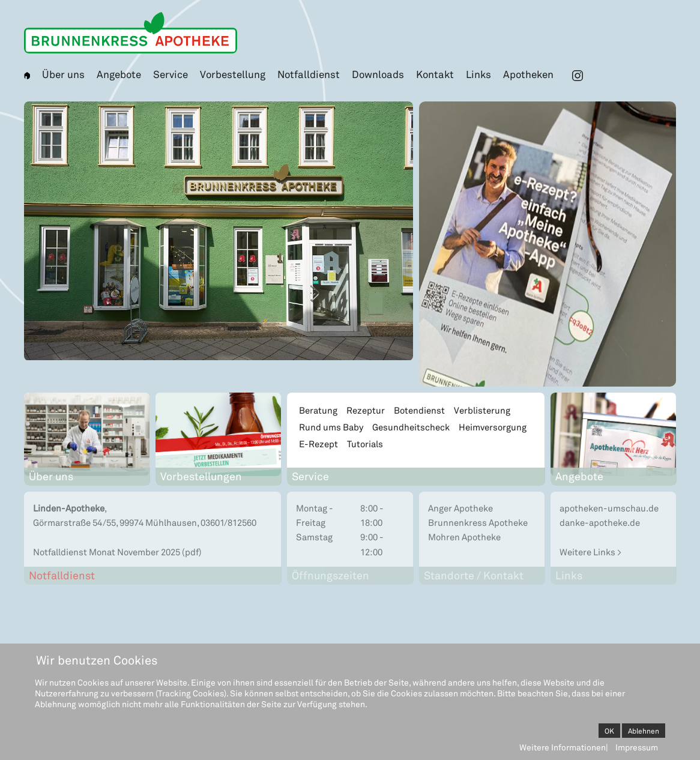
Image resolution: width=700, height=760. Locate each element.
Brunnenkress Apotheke (478, 522)
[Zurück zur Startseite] (131, 33)
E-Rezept (318, 444)
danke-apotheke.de (600, 522)
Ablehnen (644, 731)
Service (170, 74)
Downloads (378, 74)
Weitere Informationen (563, 747)
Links (478, 74)
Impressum (637, 747)
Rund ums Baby (331, 427)
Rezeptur (366, 410)
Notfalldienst (309, 74)
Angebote (119, 74)
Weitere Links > (590, 552)
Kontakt (435, 74)
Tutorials (365, 444)
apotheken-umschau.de (609, 508)
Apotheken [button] (528, 74)
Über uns (63, 74)
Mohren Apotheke (464, 537)
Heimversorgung (493, 427)
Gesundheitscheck (411, 427)
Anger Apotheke (460, 508)
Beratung (318, 410)
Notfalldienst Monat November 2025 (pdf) (117, 552)
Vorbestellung (233, 74)
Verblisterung (482, 410)
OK (609, 731)
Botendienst (419, 410)
